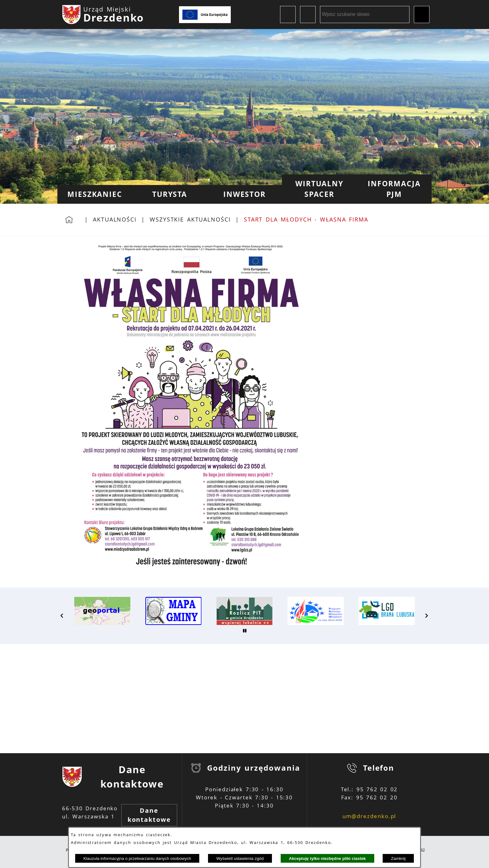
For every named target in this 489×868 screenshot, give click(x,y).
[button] (62, 616)
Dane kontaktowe (149, 815)
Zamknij (398, 858)
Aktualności (115, 219)
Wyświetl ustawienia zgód (240, 858)
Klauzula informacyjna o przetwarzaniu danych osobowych (137, 858)
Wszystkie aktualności (190, 219)
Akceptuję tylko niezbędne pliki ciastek (327, 858)
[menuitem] (95, 194)
